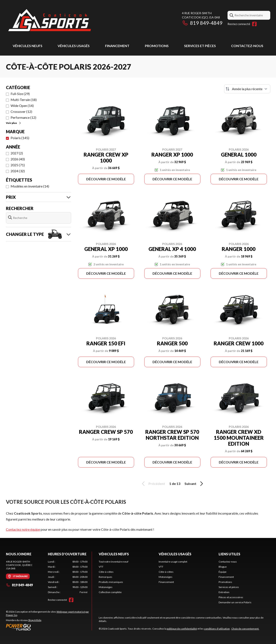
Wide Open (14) (22, 106)
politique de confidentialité (182, 629)
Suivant (194, 484)
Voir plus (14, 123)
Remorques (105, 577)
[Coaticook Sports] (49, 20)
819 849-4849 (202, 23)
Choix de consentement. (245, 629)
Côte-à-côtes (106, 572)
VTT (101, 567)
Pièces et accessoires (231, 597)
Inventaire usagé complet (173, 562)
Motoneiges (106, 587)
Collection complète (110, 592)
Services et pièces (200, 46)
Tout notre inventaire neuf (114, 562)
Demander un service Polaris (235, 602)
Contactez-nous (247, 46)
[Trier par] (247, 89)
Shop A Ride (35, 620)
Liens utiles (229, 554)
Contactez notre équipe (23, 529)
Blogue (223, 567)
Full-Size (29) (20, 94)
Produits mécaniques (111, 582)
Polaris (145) (20, 138)
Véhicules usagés (74, 46)
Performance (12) (23, 117)
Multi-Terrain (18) (24, 100)
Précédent (153, 484)
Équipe (223, 572)
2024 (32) (18, 171)
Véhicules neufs (28, 46)
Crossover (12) (21, 111)
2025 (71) (18, 165)
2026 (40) (18, 159)
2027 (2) (17, 153)
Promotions (157, 46)
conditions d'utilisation (217, 629)
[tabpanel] (68, 577)
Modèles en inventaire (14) (30, 186)
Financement (117, 46)
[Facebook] (254, 24)
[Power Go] (49, 627)
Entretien (224, 592)
